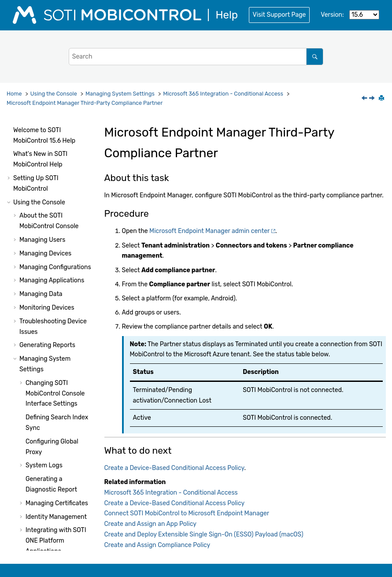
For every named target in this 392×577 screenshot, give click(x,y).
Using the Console (54, 94)
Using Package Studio (44, 544)
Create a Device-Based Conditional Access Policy (58, 272)
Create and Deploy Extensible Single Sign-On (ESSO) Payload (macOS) (204, 534)
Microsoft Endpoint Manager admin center (209, 231)
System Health (34, 507)
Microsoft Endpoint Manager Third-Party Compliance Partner (85, 103)
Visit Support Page (279, 15)
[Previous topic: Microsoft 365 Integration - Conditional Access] (365, 99)
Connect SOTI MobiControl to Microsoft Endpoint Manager (187, 513)
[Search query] (196, 57)
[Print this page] (382, 99)
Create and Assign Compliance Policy (157, 545)
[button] (22, 134)
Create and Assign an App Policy (150, 524)
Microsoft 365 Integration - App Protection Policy (50, 445)
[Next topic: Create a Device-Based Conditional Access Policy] (373, 99)
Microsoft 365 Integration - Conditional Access (223, 94)
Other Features (41, 469)
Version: (332, 15)
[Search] (315, 57)
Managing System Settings (120, 94)
